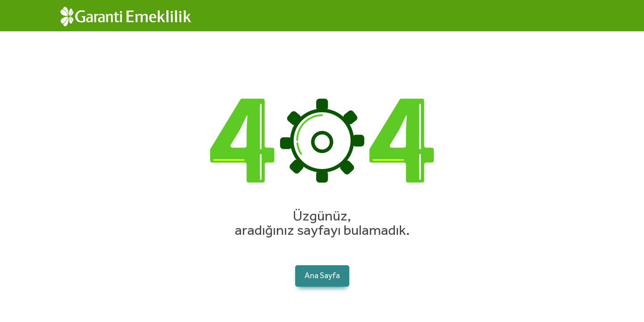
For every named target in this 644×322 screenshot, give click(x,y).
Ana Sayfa (322, 276)
